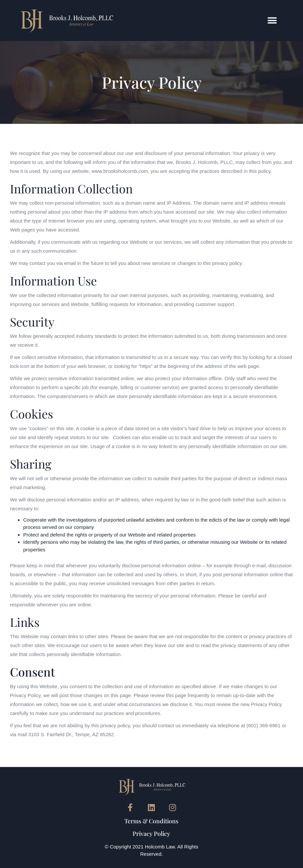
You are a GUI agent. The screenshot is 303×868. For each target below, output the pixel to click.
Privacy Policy (151, 834)
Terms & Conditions (151, 821)
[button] (272, 20)
